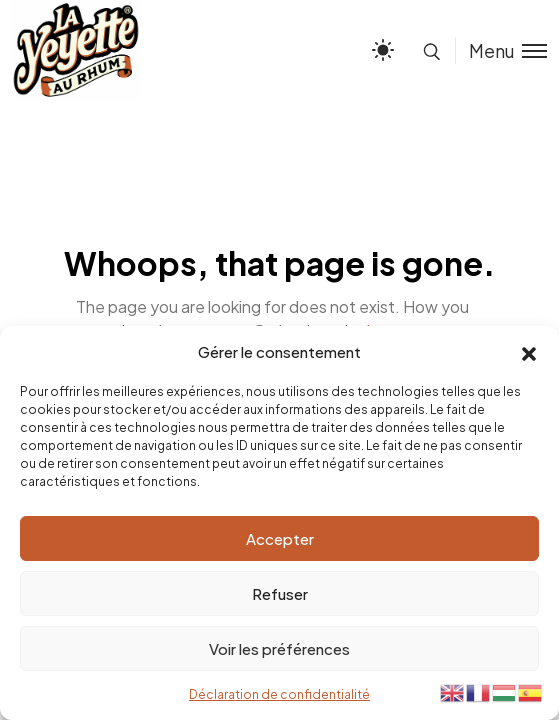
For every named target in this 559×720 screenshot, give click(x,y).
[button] (529, 352)
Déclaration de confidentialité (279, 694)
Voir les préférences (279, 648)
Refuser (280, 593)
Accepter (280, 538)
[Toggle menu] (501, 50)
